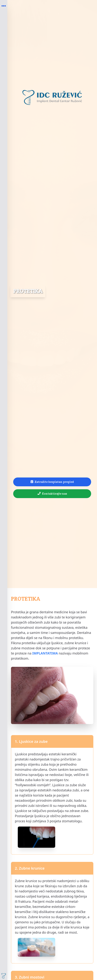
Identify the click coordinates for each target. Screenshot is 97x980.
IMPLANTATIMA (45, 653)
